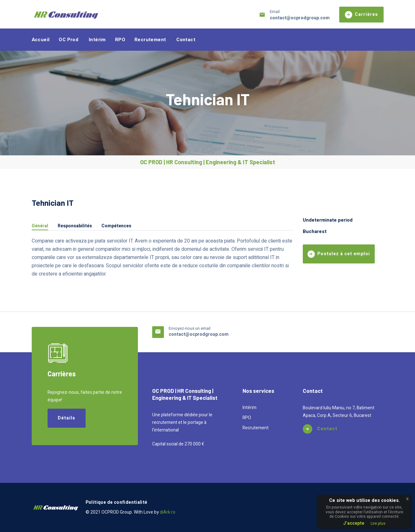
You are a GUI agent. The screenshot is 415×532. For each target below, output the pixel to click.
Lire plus (378, 523)
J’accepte (354, 523)
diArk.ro (168, 512)
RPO (120, 40)
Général (40, 227)
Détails (66, 418)
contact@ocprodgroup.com (300, 18)
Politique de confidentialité (117, 502)
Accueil (41, 40)
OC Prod (68, 40)
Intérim (97, 40)
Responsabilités (75, 227)
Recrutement (150, 40)
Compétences (116, 227)
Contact (186, 40)
